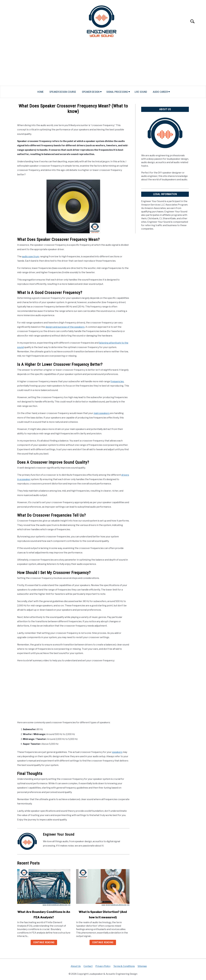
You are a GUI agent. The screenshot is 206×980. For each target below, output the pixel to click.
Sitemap (142, 966)
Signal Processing (117, 92)
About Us (76, 966)
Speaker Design (91, 92)
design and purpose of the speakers (65, 327)
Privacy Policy (103, 966)
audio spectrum (30, 257)
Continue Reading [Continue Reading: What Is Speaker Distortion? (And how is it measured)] (103, 942)
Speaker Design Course (63, 92)
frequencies (117, 381)
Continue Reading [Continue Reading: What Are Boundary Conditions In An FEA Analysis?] (44, 942)
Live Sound (141, 92)
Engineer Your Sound (59, 834)
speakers (117, 752)
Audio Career (160, 92)
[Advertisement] (103, 64)
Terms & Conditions (124, 966)
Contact (88, 966)
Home (40, 92)
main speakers (102, 413)
